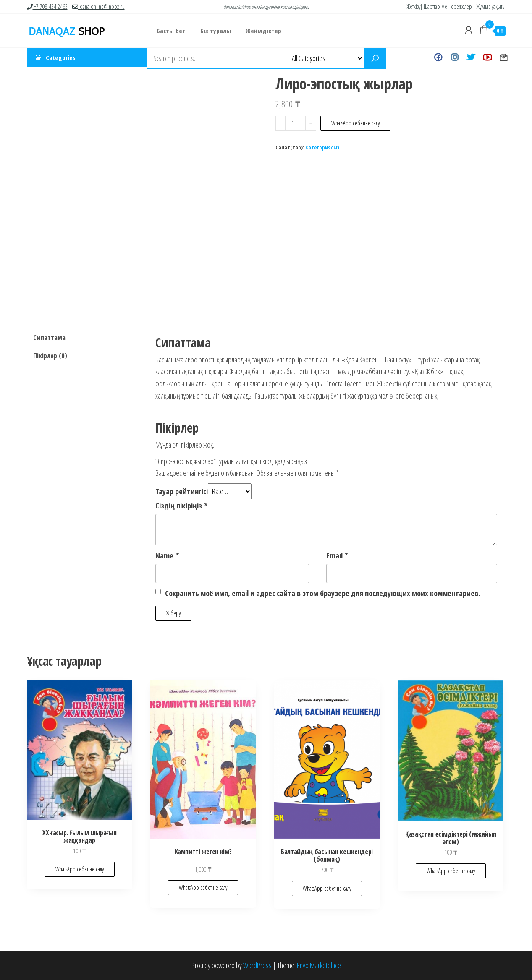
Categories (61, 58)
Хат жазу (504, 58)
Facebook (438, 58)
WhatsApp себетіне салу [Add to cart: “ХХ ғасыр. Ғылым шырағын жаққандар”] (80, 869)
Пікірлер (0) (50, 356)
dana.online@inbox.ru (98, 7)
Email (337, 555)
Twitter (471, 58)
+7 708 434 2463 (47, 7)
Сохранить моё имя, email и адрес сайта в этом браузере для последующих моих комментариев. (322, 593)
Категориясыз (322, 147)
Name (167, 555)
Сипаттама (49, 338)
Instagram (455, 58)
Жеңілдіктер (258, 31)
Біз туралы (213, 31)
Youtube (487, 58)
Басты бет (170, 31)
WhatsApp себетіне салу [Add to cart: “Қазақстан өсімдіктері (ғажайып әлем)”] (451, 871)
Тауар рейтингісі (182, 491)
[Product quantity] (295, 123)
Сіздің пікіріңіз (181, 506)
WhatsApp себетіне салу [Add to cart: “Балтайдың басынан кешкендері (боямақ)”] (327, 888)
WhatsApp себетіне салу (355, 123)
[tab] (87, 338)
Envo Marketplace (319, 965)
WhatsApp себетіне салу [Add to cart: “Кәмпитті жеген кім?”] (203, 887)
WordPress (257, 965)
